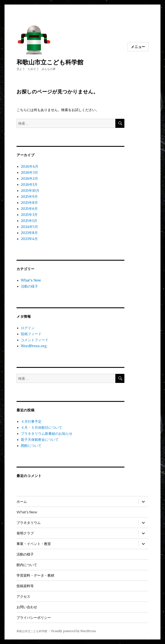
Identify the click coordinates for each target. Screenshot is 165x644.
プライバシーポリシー (34, 618)
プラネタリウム (29, 523)
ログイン (28, 328)
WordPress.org (34, 346)
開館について (31, 446)
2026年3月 (29, 172)
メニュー (138, 47)
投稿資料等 (25, 586)
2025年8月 (29, 203)
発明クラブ (25, 533)
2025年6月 (29, 209)
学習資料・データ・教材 (35, 575)
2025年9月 (29, 197)
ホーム (22, 502)
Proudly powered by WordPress (73, 631)
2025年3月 (29, 215)
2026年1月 (29, 184)
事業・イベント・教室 (34, 544)
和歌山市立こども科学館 (50, 62)
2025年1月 (29, 221)
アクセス (23, 597)
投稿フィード (31, 334)
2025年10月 (30, 190)
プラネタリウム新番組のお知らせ (47, 433)
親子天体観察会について (41, 440)
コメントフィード (35, 340)
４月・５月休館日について (41, 427)
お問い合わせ (27, 607)
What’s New (27, 512)
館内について (27, 565)
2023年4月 (29, 239)
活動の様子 (29, 286)
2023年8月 (29, 233)
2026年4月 (30, 166)
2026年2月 (29, 178)
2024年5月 (29, 227)
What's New (31, 280)
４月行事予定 (31, 421)
